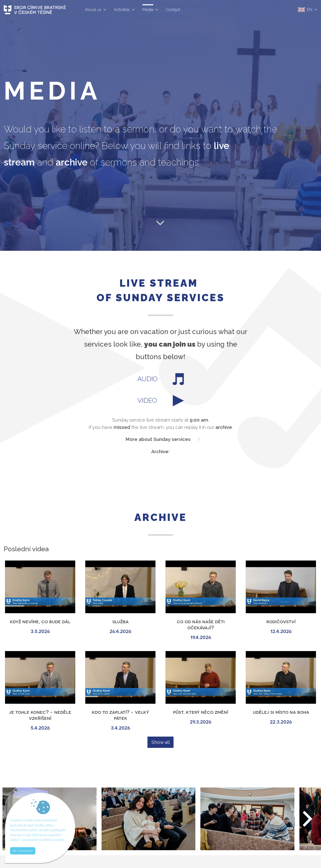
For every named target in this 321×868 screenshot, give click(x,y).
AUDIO (161, 379)
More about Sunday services (158, 439)
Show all (161, 742)
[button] (308, 819)
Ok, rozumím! (23, 851)
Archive (160, 451)
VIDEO (161, 401)
